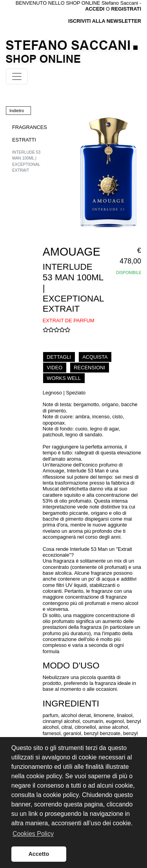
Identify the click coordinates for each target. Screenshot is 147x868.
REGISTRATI (126, 9)
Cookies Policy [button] (33, 834)
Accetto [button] (39, 854)
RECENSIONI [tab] (89, 368)
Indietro (17, 111)
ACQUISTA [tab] (95, 357)
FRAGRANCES (30, 127)
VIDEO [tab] (54, 368)
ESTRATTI (24, 140)
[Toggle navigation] (17, 76)
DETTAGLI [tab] (59, 357)
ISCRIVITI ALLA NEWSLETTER (105, 21)
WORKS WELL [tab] (64, 378)
